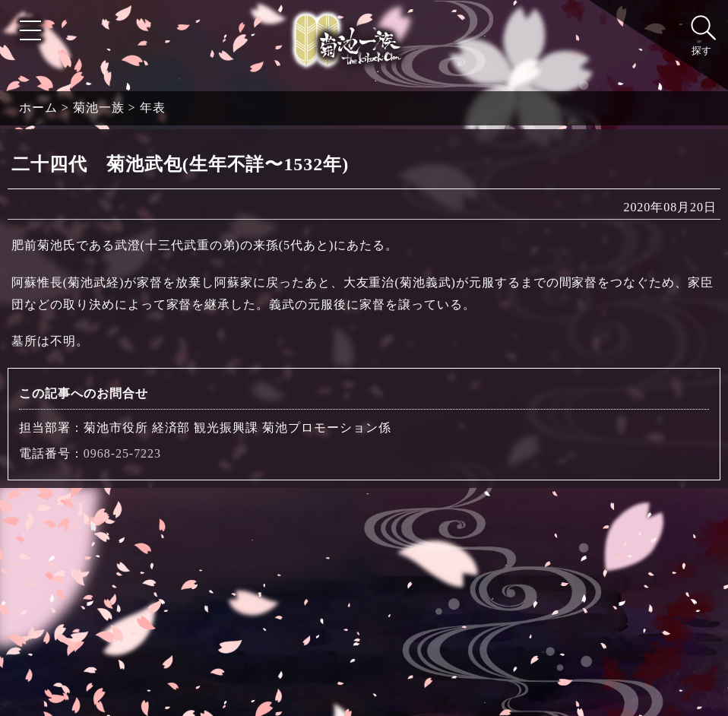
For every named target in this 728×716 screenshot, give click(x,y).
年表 (153, 108)
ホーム (38, 108)
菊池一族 (99, 108)
